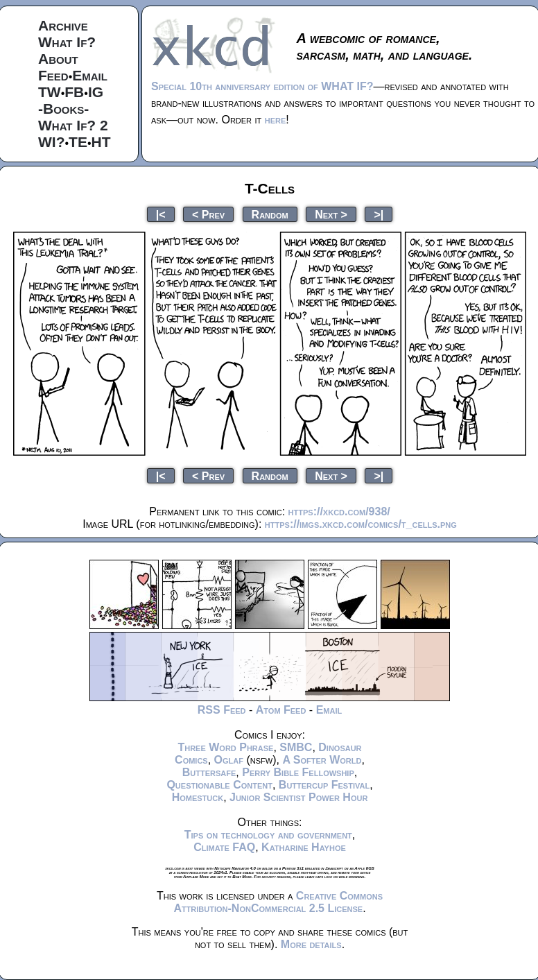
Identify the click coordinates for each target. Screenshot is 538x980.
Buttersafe (209, 772)
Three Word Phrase (225, 747)
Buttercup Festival (324, 785)
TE (78, 142)
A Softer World (322, 760)
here (276, 120)
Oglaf (229, 760)
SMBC (296, 747)
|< (161, 214)
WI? (51, 142)
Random (270, 214)
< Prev (208, 214)
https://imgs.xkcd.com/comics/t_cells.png (361, 524)
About (58, 59)
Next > (331, 214)
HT (101, 142)
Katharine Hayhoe (304, 847)
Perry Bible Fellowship (298, 772)
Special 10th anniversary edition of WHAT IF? (262, 86)
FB (74, 92)
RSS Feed (222, 710)
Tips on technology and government (268, 835)
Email (90, 75)
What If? (67, 42)
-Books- (63, 109)
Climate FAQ (224, 847)
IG (96, 92)
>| (379, 214)
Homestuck (198, 797)
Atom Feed (281, 710)
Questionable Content (219, 785)
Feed (53, 75)
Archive (63, 25)
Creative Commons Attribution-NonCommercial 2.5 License (278, 902)
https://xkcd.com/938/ (339, 512)
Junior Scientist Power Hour (298, 797)
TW (50, 92)
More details (311, 944)
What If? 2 (73, 125)
